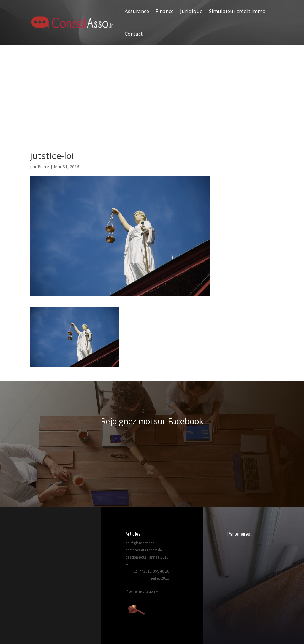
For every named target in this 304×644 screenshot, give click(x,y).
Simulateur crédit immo (237, 11)
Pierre (43, 167)
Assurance (137, 11)
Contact (134, 34)
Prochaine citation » (142, 591)
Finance (165, 11)
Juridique (191, 11)
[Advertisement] (152, 90)
